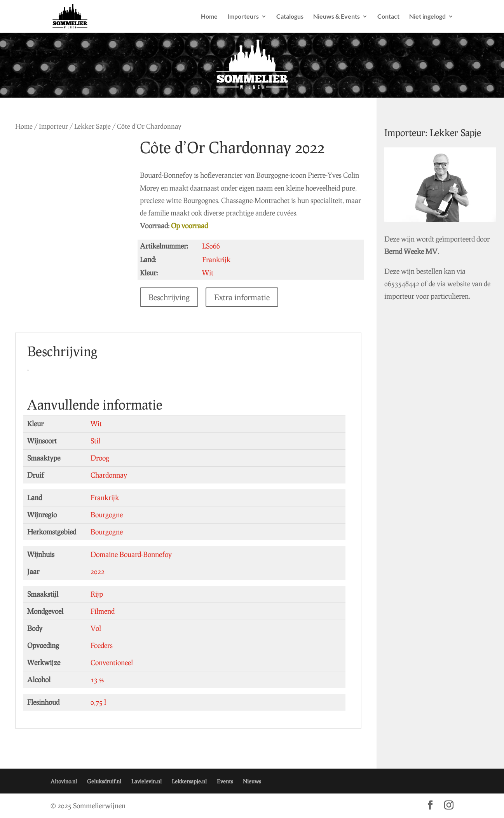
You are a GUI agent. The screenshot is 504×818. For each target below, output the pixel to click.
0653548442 (409, 279)
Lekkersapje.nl (189, 781)
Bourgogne (107, 515)
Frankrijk (105, 497)
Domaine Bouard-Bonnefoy (131, 554)
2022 (98, 571)
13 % (97, 680)
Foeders (102, 645)
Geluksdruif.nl (104, 781)
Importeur (53, 126)
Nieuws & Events (337, 17)
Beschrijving (172, 297)
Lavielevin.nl (146, 781)
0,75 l (98, 702)
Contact (388, 17)
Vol (96, 628)
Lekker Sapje (92, 126)
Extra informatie (245, 297)
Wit (96, 424)
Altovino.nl (64, 781)
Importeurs (243, 17)
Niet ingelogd (427, 17)
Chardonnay (109, 475)
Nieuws (252, 781)
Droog (100, 458)
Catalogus (290, 17)
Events (225, 781)
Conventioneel (112, 662)
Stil (95, 441)
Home (209, 17)
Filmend (103, 611)
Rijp (97, 594)
